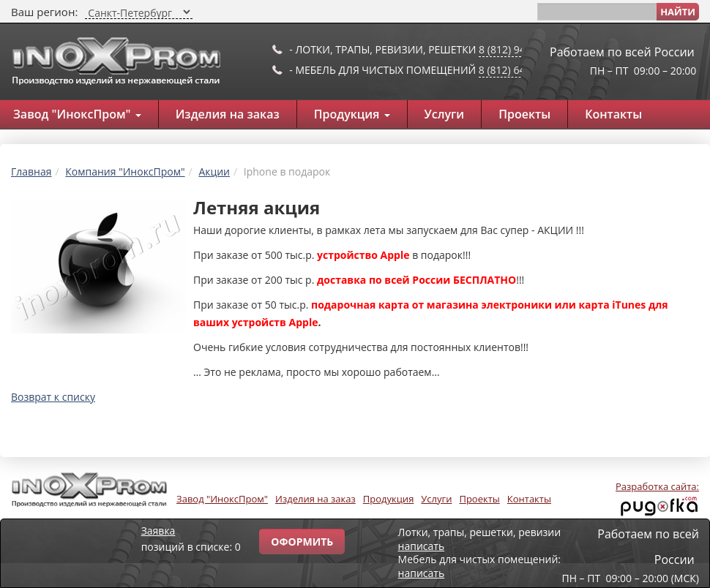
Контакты (613, 114)
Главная (31, 171)
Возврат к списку (53, 397)
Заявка (158, 531)
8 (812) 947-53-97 (520, 49)
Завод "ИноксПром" (222, 499)
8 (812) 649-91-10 (520, 70)
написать (422, 546)
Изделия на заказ (228, 114)
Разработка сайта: (657, 486)
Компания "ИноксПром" (125, 171)
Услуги (445, 114)
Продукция (352, 114)
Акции (214, 171)
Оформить (302, 542)
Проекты (524, 114)
